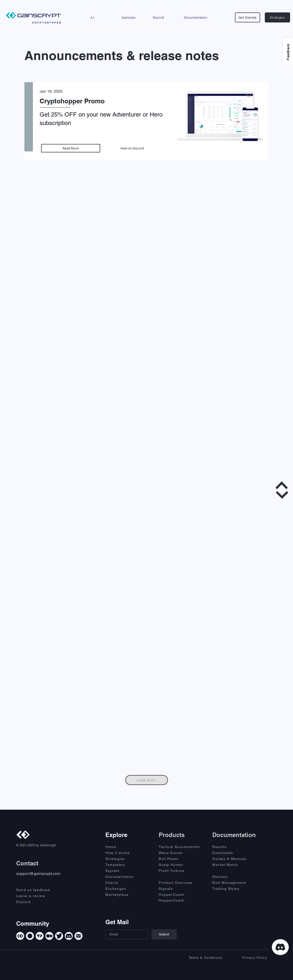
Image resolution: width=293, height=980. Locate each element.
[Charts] (123, 883)
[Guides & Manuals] (235, 859)
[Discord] (37, 902)
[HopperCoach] (181, 895)
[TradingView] (40, 936)
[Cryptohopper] (30, 936)
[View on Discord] (132, 148)
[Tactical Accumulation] (182, 847)
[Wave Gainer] (181, 853)
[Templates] (123, 865)
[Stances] (230, 877)
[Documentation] (123, 877)
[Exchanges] (123, 889)
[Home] (123, 847)
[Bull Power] (181, 859)
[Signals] (123, 871)
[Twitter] (59, 936)
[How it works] (123, 853)
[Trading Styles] (230, 889)
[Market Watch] (230, 865)
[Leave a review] (37, 896)
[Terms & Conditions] (201, 958)
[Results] (230, 847)
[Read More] (71, 148)
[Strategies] (277, 17)
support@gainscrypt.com (38, 874)
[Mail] (78, 936)
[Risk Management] (235, 883)
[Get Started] (248, 17)
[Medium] (49, 936)
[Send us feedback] (37, 890)
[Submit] (164, 934)
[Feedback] (288, 51)
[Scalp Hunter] (181, 865)
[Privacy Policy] (246, 958)
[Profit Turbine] (181, 871)
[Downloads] (230, 853)
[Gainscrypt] (20, 936)
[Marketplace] (123, 895)
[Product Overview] (181, 883)
